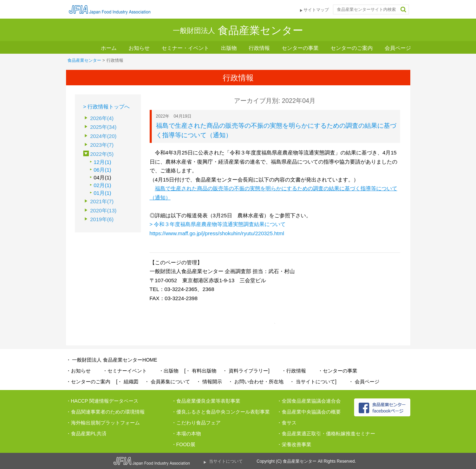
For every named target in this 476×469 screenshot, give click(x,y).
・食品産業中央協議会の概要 (309, 412)
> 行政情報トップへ (107, 107)
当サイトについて (226, 461)
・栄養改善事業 (294, 444)
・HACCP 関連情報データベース (102, 401)
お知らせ (139, 48)
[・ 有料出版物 (201, 371)
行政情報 (259, 48)
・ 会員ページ (364, 382)
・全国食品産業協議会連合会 (309, 401)
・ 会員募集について (167, 382)
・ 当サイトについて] (313, 382)
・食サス (287, 423)
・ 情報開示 (209, 382)
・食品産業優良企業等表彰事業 (206, 401)
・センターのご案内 (88, 382)
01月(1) (103, 193)
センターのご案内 (352, 48)
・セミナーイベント (125, 371)
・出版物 (169, 371)
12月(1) (103, 162)
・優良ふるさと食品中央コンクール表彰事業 (221, 412)
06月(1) (103, 170)
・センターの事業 (338, 371)
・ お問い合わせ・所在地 (256, 382)
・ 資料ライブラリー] (246, 371)
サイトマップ (316, 10)
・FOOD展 (183, 444)
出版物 (229, 48)
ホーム (109, 48)
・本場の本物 (186, 434)
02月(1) (103, 185)
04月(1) (103, 177)
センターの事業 (300, 48)
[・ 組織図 (128, 382)
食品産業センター (84, 60)
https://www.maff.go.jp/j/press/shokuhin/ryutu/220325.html (217, 233)
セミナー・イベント (185, 48)
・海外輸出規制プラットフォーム (103, 423)
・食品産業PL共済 (86, 434)
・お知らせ (78, 371)
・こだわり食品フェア (196, 423)
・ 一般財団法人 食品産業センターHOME (112, 360)
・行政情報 (294, 371)
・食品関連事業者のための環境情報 (105, 412)
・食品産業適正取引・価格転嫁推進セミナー (326, 434)
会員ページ (398, 48)
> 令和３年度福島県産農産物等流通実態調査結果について (218, 224)
